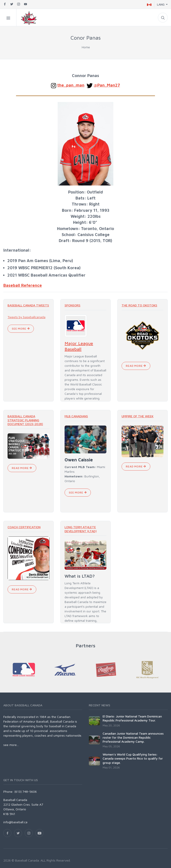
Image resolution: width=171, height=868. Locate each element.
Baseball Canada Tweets (28, 305)
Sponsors (72, 305)
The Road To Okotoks (139, 305)
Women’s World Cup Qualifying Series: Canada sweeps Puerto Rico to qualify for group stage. (133, 758)
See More (21, 329)
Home (86, 47)
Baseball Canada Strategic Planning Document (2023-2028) (25, 420)
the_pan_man (71, 85)
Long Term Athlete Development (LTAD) (81, 529)
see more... (11, 745)
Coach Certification (24, 527)
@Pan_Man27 (107, 85)
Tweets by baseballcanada (26, 317)
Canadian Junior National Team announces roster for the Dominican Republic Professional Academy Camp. (133, 737)
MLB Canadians (76, 416)
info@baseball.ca (15, 822)
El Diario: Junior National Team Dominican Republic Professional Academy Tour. (132, 718)
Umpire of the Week (137, 416)
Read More (136, 366)
